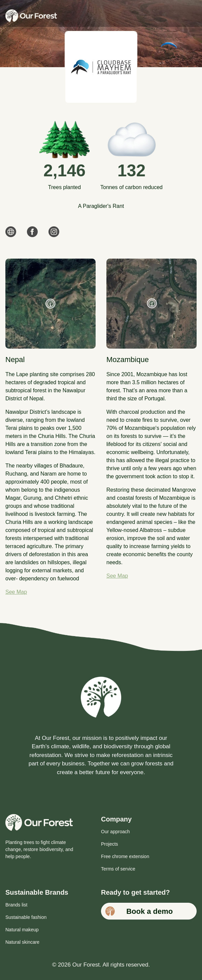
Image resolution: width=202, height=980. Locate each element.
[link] (11, 234)
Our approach (115, 832)
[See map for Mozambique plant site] (151, 304)
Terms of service (118, 869)
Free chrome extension (125, 856)
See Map (16, 592)
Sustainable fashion (26, 917)
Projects (110, 844)
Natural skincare (22, 942)
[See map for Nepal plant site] (50, 304)
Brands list (16, 905)
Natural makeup (22, 930)
